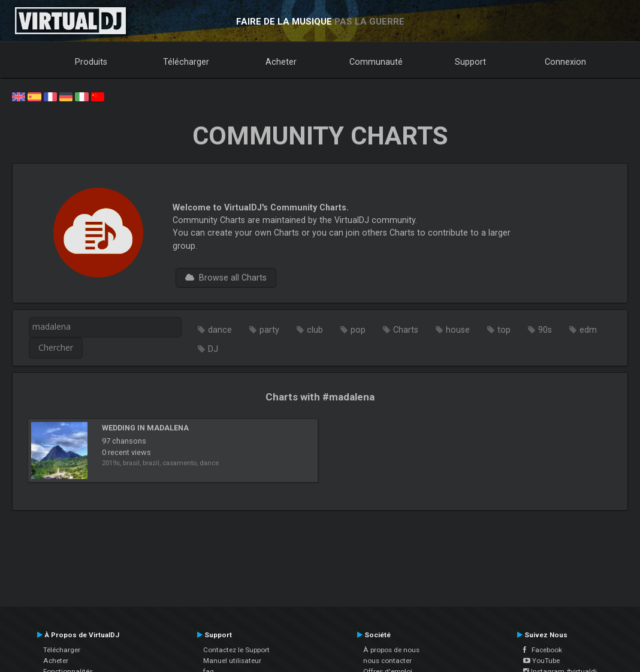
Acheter (281, 62)
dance (220, 330)
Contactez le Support (236, 650)
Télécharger (186, 62)
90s (545, 330)
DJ (213, 349)
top (504, 330)
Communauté (376, 62)
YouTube (541, 661)
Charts (406, 330)
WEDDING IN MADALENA (145, 428)
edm (588, 330)
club (315, 330)
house (458, 330)
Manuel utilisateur (232, 661)
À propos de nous (391, 650)
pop (358, 330)
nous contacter (387, 661)
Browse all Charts (226, 278)
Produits (91, 62)
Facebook (543, 650)
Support (470, 62)
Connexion (565, 62)
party (269, 330)
